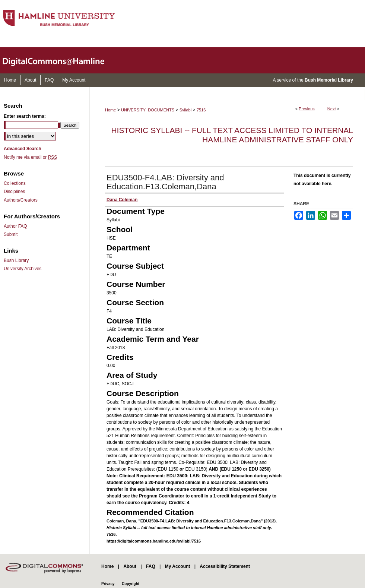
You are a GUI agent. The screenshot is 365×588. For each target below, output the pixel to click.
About (130, 566)
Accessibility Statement (225, 566)
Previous (307, 109)
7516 (201, 110)
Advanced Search (23, 149)
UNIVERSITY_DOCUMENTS (148, 110)
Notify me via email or (30, 157)
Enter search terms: (25, 116)
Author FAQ (15, 226)
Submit (11, 234)
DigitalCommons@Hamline (60, 60)
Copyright (131, 584)
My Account (178, 566)
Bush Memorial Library (329, 80)
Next (332, 109)
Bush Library (16, 260)
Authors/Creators (21, 200)
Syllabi (185, 110)
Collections (15, 183)
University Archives (23, 269)
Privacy (108, 584)
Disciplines (14, 192)
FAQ (151, 566)
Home (110, 110)
